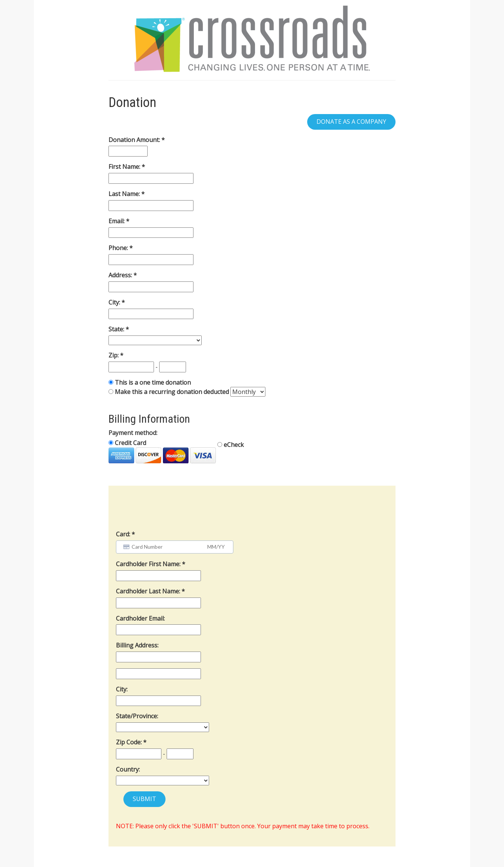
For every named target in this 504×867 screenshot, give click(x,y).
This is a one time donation (153, 382)
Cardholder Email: (140, 618)
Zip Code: (130, 742)
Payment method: (133, 433)
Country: (128, 769)
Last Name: (125, 194)
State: (117, 329)
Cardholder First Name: (149, 564)
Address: (121, 275)
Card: (123, 534)
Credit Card (162, 451)
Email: (117, 221)
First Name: (125, 167)
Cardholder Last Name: (149, 591)
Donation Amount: (135, 140)
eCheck (231, 445)
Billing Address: (137, 645)
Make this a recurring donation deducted (172, 392)
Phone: (119, 248)
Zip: (114, 355)
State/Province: (137, 716)
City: (115, 302)
